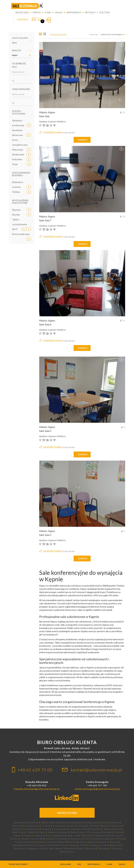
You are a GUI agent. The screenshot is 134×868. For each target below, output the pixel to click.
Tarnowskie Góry (57, 845)
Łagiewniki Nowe (61, 836)
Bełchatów (20, 823)
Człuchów (47, 826)
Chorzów (17, 826)
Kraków (119, 832)
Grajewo (47, 829)
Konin (83, 832)
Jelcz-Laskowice (113, 829)
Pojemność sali (19, 65)
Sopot (101, 842)
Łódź (76, 836)
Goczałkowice (32, 829)
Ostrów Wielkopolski (42, 839)
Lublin (46, 836)
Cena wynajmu (21, 89)
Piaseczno (76, 839)
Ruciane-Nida (56, 842)
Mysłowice (87, 836)
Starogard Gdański (23, 845)
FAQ (79, 864)
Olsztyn (14, 839)
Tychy (104, 845)
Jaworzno (96, 829)
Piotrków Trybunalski (103, 839)
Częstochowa (32, 826)
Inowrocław (60, 829)
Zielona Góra (67, 852)
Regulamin (66, 864)
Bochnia (63, 823)
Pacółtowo (62, 839)
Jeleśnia (32, 832)
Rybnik (69, 842)
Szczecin (40, 845)
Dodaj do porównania (122, 45)
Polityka (105, 12)
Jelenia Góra (18, 832)
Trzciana (93, 845)
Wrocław (91, 849)
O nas (48, 12)
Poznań (19, 842)
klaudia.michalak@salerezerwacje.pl (37, 789)
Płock (121, 839)
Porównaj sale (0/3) (58, 35)
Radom (42, 842)
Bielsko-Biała (49, 823)
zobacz (83, 140)
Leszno (28, 836)
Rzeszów (80, 842)
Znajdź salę (22, 12)
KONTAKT (23, 19)
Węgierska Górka (37, 849)
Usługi (59, 12)
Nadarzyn (101, 836)
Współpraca (74, 12)
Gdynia (93, 826)
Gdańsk (82, 826)
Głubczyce (116, 826)
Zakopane (104, 849)
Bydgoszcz (91, 823)
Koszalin (107, 832)
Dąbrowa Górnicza (65, 826)
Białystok (33, 823)
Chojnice (115, 823)
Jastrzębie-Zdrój (79, 829)
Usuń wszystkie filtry (20, 40)
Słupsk (91, 842)
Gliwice (104, 826)
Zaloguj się (49, 20)
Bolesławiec (76, 823)
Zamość (116, 849)
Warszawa (19, 849)
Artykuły (90, 12)
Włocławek (55, 849)
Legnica (18, 836)
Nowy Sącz (115, 836)
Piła (87, 839)
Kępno (64, 832)
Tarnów (73, 845)
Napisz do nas (67, 813)
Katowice (53, 832)
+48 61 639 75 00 (35, 770)
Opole (25, 839)
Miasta (37, 12)
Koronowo (94, 832)
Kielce (74, 832)
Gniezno (17, 829)
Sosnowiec (113, 842)
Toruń (83, 845)
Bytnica (104, 823)
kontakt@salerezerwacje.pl (97, 770)
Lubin (37, 836)
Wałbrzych (116, 845)
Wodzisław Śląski (74, 849)
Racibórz (31, 842)
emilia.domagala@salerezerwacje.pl (97, 789)
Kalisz (42, 832)
